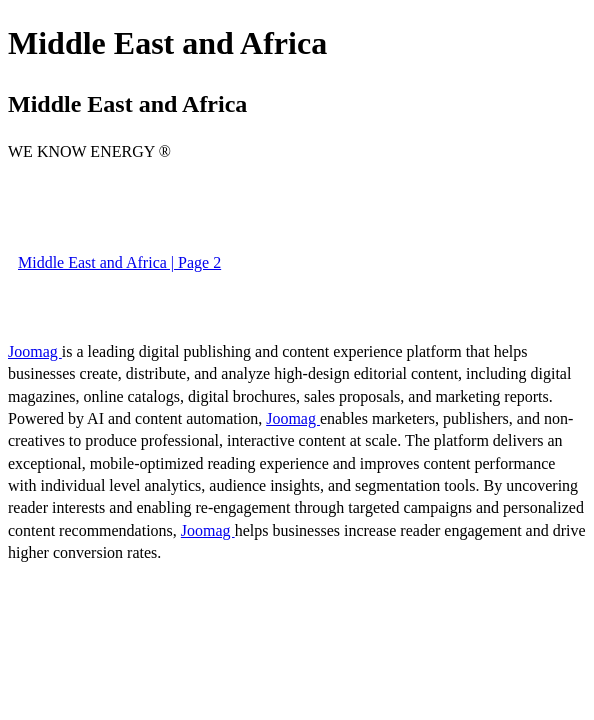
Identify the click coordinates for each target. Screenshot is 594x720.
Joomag (35, 351)
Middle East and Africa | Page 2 (119, 262)
